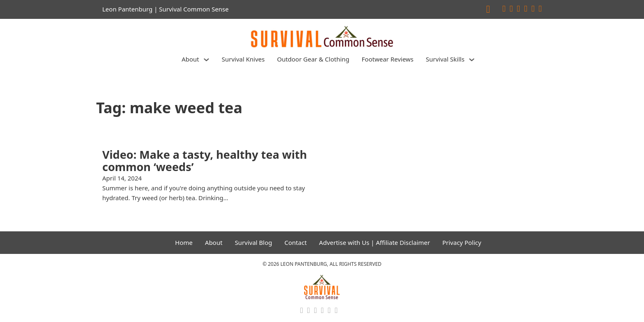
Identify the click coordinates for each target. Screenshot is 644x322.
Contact (296, 242)
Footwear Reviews (388, 59)
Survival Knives (243, 59)
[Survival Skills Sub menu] (472, 60)
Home (184, 242)
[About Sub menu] (206, 60)
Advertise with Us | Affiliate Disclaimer (375, 242)
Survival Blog (254, 242)
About (190, 59)
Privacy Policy (462, 242)
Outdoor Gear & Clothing (313, 59)
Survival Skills (445, 59)
